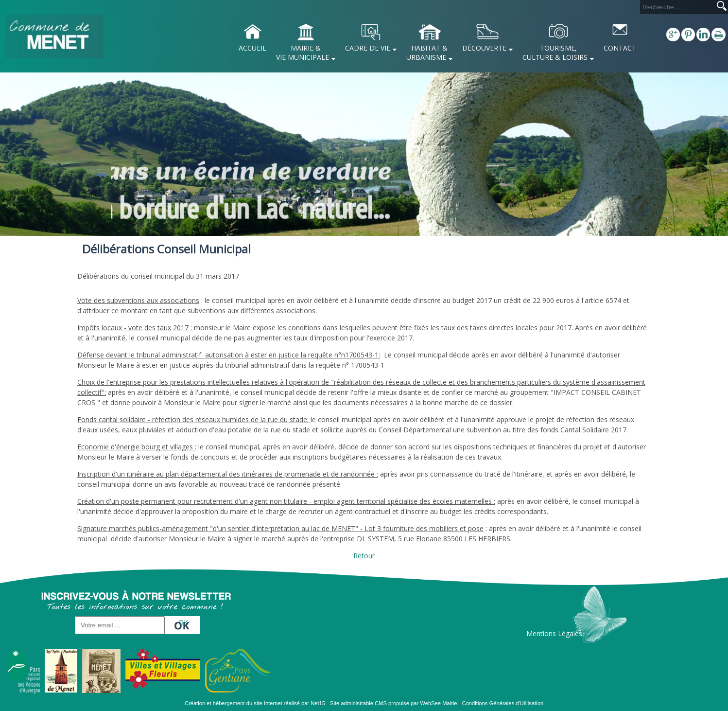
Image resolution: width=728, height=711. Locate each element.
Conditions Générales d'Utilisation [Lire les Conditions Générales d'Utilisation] (503, 703)
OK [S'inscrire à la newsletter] (183, 622)
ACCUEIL (252, 48)
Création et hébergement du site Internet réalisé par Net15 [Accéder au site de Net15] (255, 703)
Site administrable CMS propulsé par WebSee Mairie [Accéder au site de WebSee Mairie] (394, 703)
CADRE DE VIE (368, 48)
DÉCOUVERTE (484, 48)
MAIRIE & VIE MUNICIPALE (303, 53)
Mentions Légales (554, 633)
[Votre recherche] (676, 7)
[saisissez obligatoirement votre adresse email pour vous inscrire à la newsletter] (120, 625)
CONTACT (620, 48)
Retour (364, 556)
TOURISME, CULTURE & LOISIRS (555, 53)
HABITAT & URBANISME (427, 53)
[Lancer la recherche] (722, 7)
